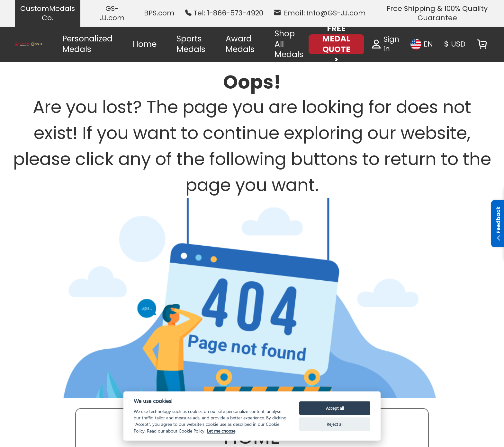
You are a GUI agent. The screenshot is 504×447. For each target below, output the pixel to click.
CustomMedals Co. (48, 13)
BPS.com (159, 13)
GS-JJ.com (112, 13)
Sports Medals (191, 44)
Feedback (498, 224)
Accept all (335, 408)
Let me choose (221, 431)
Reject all (335, 424)
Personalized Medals (87, 44)
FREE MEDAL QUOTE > (336, 44)
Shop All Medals (289, 44)
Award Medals (240, 44)
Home (145, 44)
